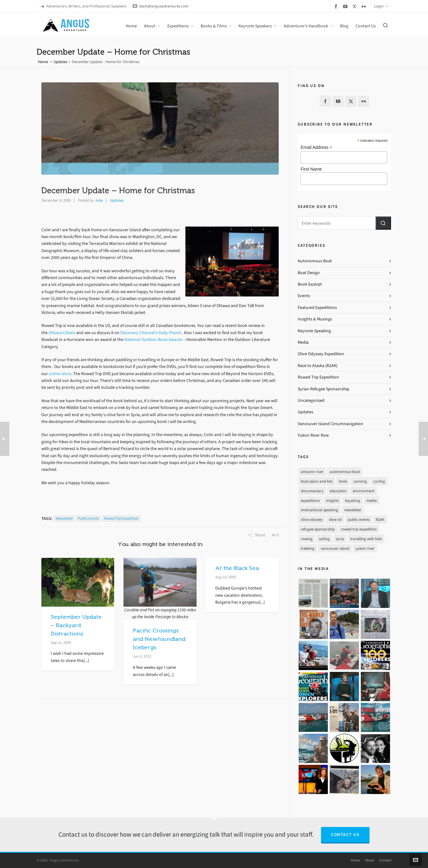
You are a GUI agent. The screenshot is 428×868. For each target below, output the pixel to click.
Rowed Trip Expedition (318, 377)
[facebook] (337, 6)
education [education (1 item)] (338, 491)
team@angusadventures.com (161, 6)
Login (381, 6)
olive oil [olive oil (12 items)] (335, 519)
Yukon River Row (313, 435)
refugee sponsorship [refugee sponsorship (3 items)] (318, 529)
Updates (60, 62)
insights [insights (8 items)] (332, 501)
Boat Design (309, 273)
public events (88, 518)
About (370, 860)
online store (60, 374)
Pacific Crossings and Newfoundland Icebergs (159, 639)
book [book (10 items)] (343, 481)
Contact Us (345, 835)
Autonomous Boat (315, 261)
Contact (385, 860)
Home (43, 62)
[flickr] (365, 6)
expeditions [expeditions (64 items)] (310, 501)
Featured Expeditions (317, 308)
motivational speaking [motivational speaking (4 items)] (319, 510)
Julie (99, 200)
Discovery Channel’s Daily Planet (151, 333)
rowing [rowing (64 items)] (307, 539)
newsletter (64, 518)
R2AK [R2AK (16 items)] (380, 519)
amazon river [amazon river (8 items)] (312, 472)
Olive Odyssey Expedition (321, 354)
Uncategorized (311, 400)
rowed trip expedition (121, 518)
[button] (383, 223)
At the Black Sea (237, 568)
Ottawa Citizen (62, 333)
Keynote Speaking (314, 331)
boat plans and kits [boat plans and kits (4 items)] (317, 481)
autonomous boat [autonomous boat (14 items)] (345, 472)
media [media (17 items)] (372, 501)
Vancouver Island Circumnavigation (330, 424)
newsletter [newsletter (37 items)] (353, 510)
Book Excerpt (310, 284)
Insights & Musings (315, 319)
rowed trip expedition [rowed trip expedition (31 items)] (359, 529)
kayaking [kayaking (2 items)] (353, 501)
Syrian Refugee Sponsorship (323, 389)
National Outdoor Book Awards (153, 340)
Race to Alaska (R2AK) (318, 366)
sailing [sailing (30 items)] (324, 539)
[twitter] (355, 6)
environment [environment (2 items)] (363, 491)
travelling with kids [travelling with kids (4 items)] (366, 539)
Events (304, 296)
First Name (311, 169)
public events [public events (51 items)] (359, 519)
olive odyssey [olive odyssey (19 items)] (312, 519)
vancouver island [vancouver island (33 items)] (335, 548)
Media (303, 342)
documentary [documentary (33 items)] (312, 491)
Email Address (316, 147)
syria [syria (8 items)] (340, 539)
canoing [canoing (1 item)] (360, 481)
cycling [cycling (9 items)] (379, 481)
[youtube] (346, 6)
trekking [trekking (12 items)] (308, 548)
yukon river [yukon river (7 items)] (365, 548)
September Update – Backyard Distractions (76, 625)
